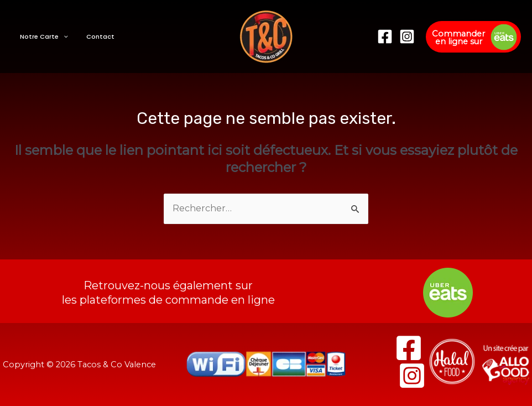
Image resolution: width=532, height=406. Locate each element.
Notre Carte (41, 37)
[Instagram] (407, 37)
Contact (92, 37)
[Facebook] (385, 37)
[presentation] (61, 37)
